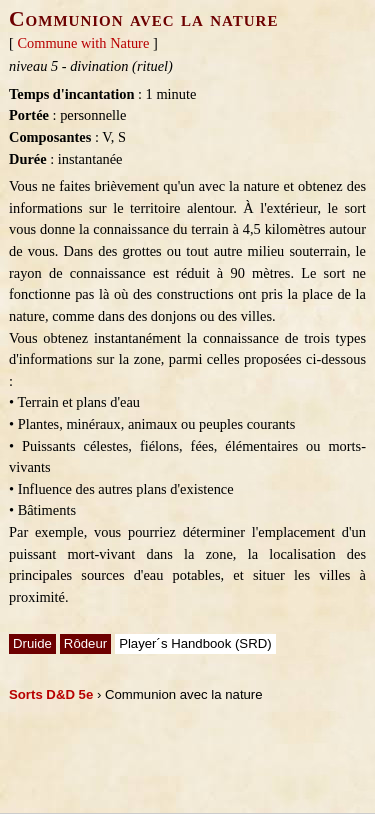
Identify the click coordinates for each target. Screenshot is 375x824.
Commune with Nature (83, 43)
